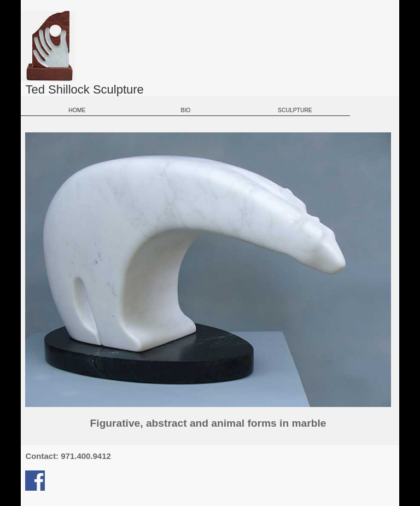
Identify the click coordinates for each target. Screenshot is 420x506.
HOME (76, 110)
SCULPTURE (295, 110)
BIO (185, 110)
